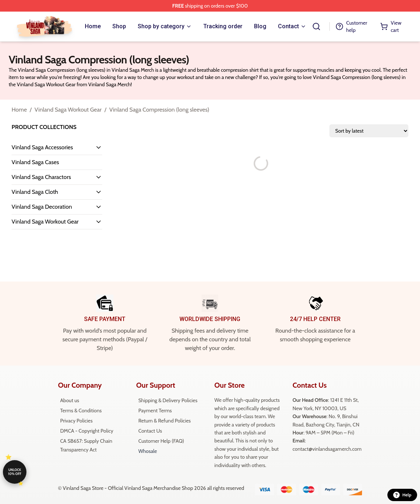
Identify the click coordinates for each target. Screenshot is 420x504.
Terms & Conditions (81, 411)
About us (70, 400)
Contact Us (150, 431)
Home (19, 110)
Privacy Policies (76, 421)
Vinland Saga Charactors (41, 177)
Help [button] (402, 495)
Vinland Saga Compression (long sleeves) (159, 110)
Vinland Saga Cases (35, 162)
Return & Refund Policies (165, 421)
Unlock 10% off (14, 472)
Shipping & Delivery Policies (168, 400)
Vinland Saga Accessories (42, 147)
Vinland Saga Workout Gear (68, 110)
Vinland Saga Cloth (35, 192)
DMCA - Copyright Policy (87, 431)
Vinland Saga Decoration (42, 207)
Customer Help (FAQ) (161, 441)
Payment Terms (155, 411)
